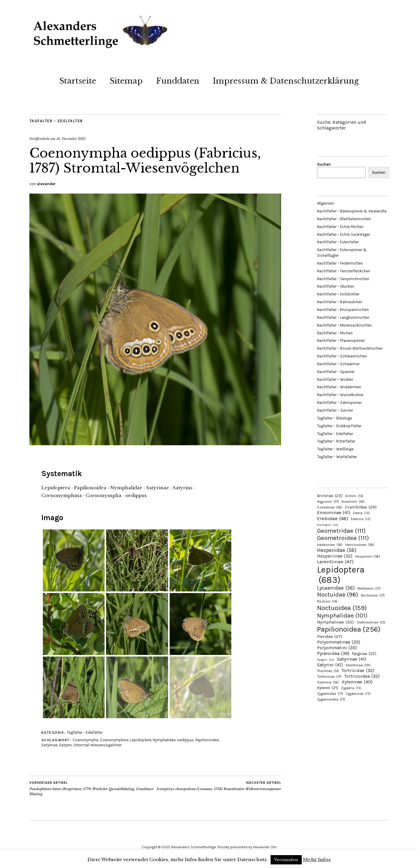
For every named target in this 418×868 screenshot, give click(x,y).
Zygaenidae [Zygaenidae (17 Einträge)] (330, 694)
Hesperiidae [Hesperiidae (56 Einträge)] (337, 550)
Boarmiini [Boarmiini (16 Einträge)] (353, 502)
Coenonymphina (114, 740)
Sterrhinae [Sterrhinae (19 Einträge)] (358, 665)
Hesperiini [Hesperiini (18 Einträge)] (368, 556)
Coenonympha (85, 740)
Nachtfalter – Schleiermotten (342, 356)
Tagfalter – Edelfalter (335, 434)
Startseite (78, 81)
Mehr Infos (317, 859)
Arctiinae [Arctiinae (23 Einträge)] (330, 496)
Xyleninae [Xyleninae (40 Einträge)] (357, 682)
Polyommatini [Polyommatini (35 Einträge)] (337, 648)
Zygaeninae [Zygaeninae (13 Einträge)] (358, 694)
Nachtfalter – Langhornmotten (343, 317)
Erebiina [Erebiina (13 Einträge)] (361, 519)
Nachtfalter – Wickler (335, 379)
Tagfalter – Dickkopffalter (339, 426)
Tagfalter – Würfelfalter (337, 457)
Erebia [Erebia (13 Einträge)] (361, 513)
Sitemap (126, 81)
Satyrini (65, 745)
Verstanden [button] (286, 860)
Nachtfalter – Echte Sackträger (344, 234)
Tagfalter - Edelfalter (56, 121)
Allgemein (326, 203)
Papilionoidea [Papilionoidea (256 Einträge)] (349, 629)
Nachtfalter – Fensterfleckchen (344, 271)
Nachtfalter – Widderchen (339, 387)
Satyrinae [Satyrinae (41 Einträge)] (352, 659)
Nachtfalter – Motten (335, 333)
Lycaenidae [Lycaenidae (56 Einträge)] (336, 588)
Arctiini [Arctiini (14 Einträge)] (354, 496)
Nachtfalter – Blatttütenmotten (344, 219)
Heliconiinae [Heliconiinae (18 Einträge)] (360, 545)
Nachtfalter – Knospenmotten (343, 310)
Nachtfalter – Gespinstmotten (343, 279)
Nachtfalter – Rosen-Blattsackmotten (350, 348)
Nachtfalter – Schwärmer (338, 364)
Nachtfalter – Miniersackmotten (344, 325)
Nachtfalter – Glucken (336, 286)
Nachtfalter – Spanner (336, 372)
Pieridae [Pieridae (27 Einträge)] (330, 637)
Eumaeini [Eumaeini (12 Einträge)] (328, 525)
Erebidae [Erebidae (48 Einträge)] (333, 518)
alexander (46, 184)
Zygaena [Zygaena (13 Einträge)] (351, 688)
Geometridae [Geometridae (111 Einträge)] (341, 531)
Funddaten (178, 81)
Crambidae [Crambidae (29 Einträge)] (361, 507)
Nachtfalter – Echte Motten (340, 227)
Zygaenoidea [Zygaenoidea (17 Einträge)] (331, 699)
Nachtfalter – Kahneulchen (340, 302)
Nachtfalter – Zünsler (335, 410)
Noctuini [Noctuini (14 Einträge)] (327, 601)
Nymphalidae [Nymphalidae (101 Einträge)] (342, 615)
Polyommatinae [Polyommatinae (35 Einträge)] (339, 642)
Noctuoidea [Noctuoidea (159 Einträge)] (342, 608)
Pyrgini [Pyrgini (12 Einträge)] (326, 660)
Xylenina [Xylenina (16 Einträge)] (328, 682)
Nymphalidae (164, 740)
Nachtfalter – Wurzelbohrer (340, 395)
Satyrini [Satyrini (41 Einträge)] (330, 665)
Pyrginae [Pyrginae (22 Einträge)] (364, 654)
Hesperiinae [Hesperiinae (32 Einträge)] (335, 556)
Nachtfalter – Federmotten (340, 263)
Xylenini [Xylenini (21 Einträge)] (328, 688)
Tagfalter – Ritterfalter (336, 441)
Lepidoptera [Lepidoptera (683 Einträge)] (341, 575)
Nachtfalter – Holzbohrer (338, 294)
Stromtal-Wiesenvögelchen (98, 745)
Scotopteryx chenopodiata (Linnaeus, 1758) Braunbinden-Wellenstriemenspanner (219, 786)
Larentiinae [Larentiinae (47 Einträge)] (335, 562)
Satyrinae (49, 745)
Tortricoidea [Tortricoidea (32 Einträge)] (362, 676)
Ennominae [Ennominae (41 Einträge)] (334, 513)
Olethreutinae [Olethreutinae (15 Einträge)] (371, 622)
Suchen (324, 164)
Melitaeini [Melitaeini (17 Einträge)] (369, 588)
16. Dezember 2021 (71, 139)
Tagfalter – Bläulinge (335, 418)
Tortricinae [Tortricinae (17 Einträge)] (329, 677)
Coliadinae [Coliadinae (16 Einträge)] (330, 507)
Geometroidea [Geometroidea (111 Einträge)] (343, 538)
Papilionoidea (207, 740)
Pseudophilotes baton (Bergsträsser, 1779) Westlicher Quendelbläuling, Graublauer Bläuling (92, 788)
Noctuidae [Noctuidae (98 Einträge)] (338, 594)
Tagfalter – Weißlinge (335, 449)
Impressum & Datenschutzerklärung (286, 81)
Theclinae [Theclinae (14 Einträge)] (328, 671)
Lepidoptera (141, 740)
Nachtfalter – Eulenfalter (338, 242)
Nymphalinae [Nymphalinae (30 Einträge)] (335, 622)
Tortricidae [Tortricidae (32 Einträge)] (358, 671)
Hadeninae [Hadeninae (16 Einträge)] (330, 545)
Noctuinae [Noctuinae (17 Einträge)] (373, 595)
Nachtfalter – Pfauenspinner (341, 341)
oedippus (185, 740)
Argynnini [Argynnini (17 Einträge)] (328, 502)
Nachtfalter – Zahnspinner (339, 403)
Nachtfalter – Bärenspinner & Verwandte (352, 211)
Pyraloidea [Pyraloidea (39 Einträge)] (333, 653)
